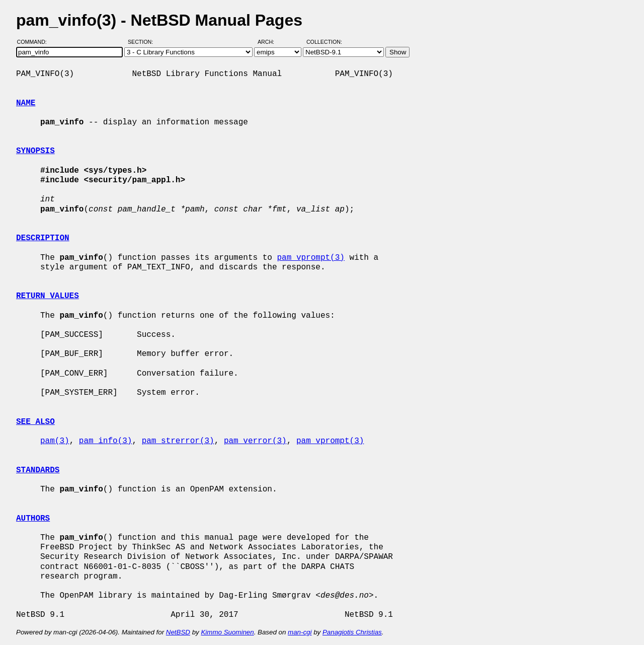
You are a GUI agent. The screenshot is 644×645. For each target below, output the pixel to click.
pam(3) (55, 441)
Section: (143, 42)
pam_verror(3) (255, 441)
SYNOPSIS (35, 151)
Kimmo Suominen (227, 632)
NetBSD (178, 632)
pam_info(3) (106, 441)
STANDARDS (38, 470)
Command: (35, 42)
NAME (26, 103)
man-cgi (300, 632)
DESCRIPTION (43, 238)
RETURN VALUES (48, 296)
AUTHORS (33, 519)
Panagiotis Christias (352, 632)
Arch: (270, 42)
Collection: (324, 42)
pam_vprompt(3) (310, 258)
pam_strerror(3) (178, 441)
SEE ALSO (35, 422)
